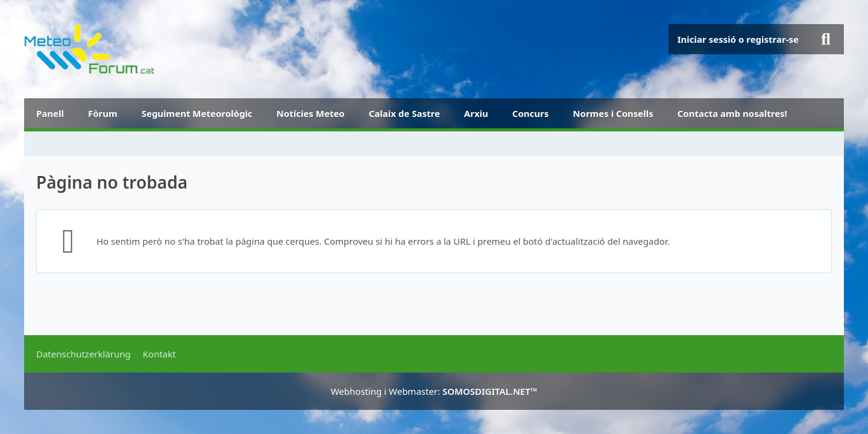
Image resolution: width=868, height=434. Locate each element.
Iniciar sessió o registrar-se (738, 39)
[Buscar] (826, 39)
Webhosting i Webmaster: (434, 391)
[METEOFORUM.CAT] (90, 49)
